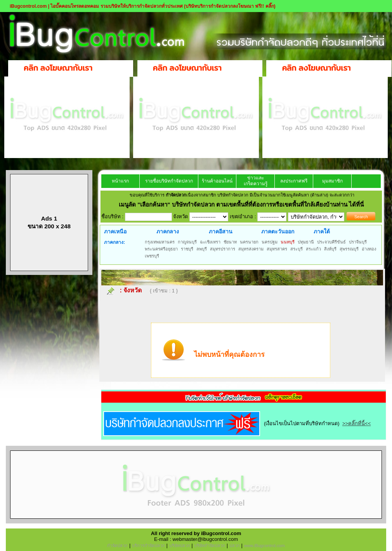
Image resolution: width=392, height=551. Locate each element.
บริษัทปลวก (180, 546)
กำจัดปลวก (117, 546)
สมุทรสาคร (277, 249)
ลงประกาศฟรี (294, 181)
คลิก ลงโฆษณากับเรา (58, 68)
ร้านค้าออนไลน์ (217, 181)
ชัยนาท (230, 242)
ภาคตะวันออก (278, 231)
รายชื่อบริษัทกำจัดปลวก (169, 181)
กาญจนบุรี (187, 242)
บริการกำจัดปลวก (148, 546)
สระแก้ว (313, 249)
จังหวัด (133, 290)
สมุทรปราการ (223, 249)
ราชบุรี (187, 249)
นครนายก (249, 242)
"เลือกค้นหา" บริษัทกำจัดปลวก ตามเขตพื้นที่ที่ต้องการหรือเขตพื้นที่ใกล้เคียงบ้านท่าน (243, 204)
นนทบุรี (288, 242)
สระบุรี (297, 249)
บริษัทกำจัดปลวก (210, 546)
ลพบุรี (202, 249)
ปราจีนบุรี (358, 242)
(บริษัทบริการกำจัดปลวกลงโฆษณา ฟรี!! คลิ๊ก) (230, 6)
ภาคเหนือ (115, 231)
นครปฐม (270, 242)
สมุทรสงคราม (251, 249)
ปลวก (235, 546)
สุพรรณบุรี (349, 249)
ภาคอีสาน (221, 231)
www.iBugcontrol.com (264, 546)
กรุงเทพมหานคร (160, 242)
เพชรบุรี (152, 256)
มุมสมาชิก (332, 181)
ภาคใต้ (322, 231)
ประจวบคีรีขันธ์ (331, 242)
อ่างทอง (369, 249)
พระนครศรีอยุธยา (161, 249)
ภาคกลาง (168, 231)
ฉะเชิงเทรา (210, 242)
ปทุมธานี (306, 242)
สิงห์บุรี (330, 249)
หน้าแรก (120, 181)
